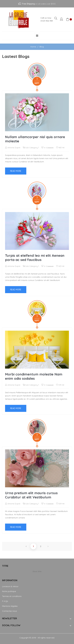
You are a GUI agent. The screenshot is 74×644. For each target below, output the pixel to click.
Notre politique (9, 591)
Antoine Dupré (14, 148)
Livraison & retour (10, 586)
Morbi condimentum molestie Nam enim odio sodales (34, 376)
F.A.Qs (5, 601)
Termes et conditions (12, 596)
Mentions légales (10, 606)
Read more (16, 171)
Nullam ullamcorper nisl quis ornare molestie (35, 139)
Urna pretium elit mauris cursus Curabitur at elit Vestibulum (31, 495)
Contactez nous (9, 611)
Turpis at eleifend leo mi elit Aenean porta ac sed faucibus (35, 258)
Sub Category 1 (32, 148)
